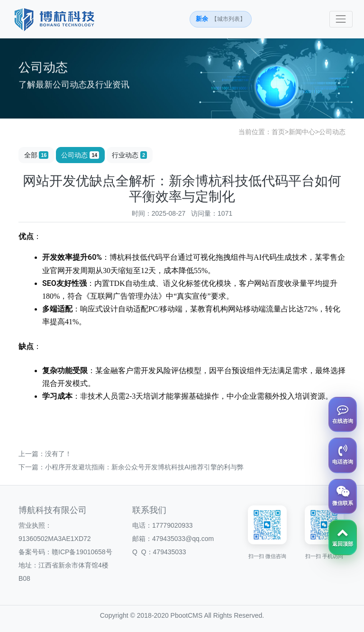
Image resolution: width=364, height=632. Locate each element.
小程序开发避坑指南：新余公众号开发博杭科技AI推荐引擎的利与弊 (144, 467)
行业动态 (129, 155)
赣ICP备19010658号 (82, 552)
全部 (36, 155)
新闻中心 (302, 132)
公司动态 (332, 132)
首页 (278, 132)
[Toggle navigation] (341, 19)
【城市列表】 (228, 19)
